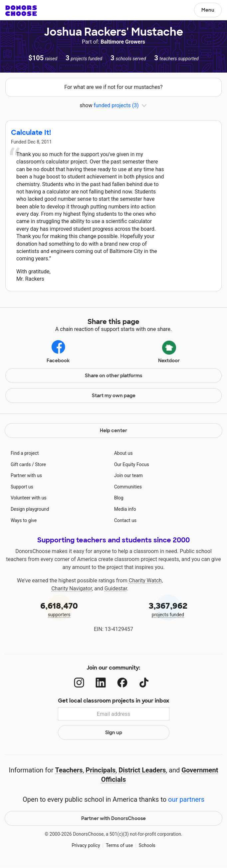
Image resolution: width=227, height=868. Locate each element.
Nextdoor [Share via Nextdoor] (169, 351)
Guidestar (116, 588)
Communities (128, 487)
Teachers (69, 770)
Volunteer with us (29, 498)
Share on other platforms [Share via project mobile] (113, 376)
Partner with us (26, 475)
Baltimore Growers (123, 42)
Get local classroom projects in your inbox (114, 701)
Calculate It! (31, 133)
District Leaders (142, 770)
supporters (59, 609)
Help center (113, 431)
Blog (119, 498)
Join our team (128, 475)
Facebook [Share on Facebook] (58, 351)
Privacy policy (86, 845)
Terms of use (119, 845)
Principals (101, 770)
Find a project (25, 453)
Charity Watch (145, 580)
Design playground (30, 509)
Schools (147, 845)
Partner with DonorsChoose (113, 818)
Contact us (125, 520)
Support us (22, 487)
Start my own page (114, 396)
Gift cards (21, 464)
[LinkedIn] (101, 683)
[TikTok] (144, 683)
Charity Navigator (72, 588)
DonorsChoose (21, 11)
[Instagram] (79, 683)
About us (123, 453)
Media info (125, 509)
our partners (186, 799)
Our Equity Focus (132, 464)
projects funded (168, 609)
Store (40, 464)
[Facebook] (122, 683)
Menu (208, 10)
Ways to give (24, 520)
